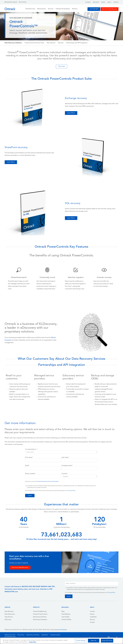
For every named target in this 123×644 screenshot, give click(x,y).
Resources (96, 2)
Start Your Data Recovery (110, 9)
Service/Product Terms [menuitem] (10, 637)
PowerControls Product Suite (34, 43)
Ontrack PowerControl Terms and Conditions (48, 481)
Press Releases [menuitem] (66, 614)
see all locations (62, 630)
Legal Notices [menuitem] (45, 635)
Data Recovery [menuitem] (9, 611)
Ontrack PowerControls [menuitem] (40, 614)
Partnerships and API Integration (77, 43)
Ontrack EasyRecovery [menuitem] (40, 611)
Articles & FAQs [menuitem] (66, 620)
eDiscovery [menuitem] (8, 620)
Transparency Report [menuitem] (55, 635)
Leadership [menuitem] (93, 617)
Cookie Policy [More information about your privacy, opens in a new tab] (33, 642)
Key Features (51, 43)
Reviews (61, 43)
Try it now (61, 66)
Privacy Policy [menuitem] (21, 635)
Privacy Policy (72, 491)
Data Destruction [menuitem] (10, 614)
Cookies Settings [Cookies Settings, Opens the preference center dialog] (81, 641)
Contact (116, 2)
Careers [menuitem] (92, 622)
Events (103, 2)
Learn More (71, 113)
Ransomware (42, 9)
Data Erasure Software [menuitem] (40, 617)
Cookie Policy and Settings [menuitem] (33, 635)
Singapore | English (11, 2)
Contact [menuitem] (92, 611)
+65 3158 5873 (94, 9)
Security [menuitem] (92, 620)
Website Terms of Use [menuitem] (10, 635)
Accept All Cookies (107, 641)
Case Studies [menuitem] (65, 617)
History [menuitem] (92, 614)
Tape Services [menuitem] (9, 617)
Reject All (94, 641)
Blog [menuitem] (63, 611)
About (109, 2)
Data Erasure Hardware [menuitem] (40, 620)
